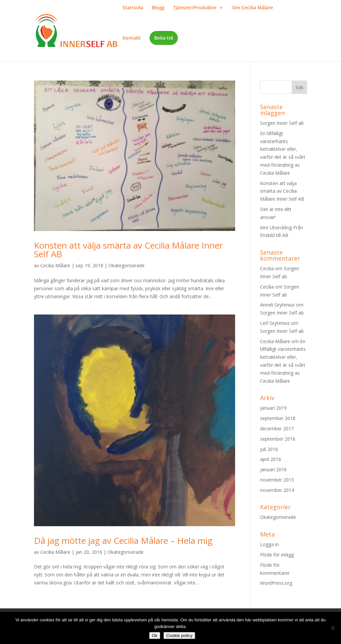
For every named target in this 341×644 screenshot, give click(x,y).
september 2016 (278, 439)
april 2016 (271, 459)
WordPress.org (276, 583)
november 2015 (277, 480)
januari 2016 (273, 469)
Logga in (269, 544)
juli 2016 (269, 449)
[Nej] (333, 628)
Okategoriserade (127, 265)
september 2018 (278, 418)
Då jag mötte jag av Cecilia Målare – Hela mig (123, 540)
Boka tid (164, 38)
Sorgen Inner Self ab (282, 123)
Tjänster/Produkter (195, 8)
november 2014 (277, 490)
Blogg (158, 8)
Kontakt (132, 38)
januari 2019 (273, 408)
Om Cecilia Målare (253, 8)
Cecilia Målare (55, 265)
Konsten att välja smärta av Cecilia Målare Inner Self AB (128, 250)
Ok (155, 636)
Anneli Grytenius (277, 305)
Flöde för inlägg (277, 555)
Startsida (133, 8)
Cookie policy (179, 636)
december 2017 (277, 429)
